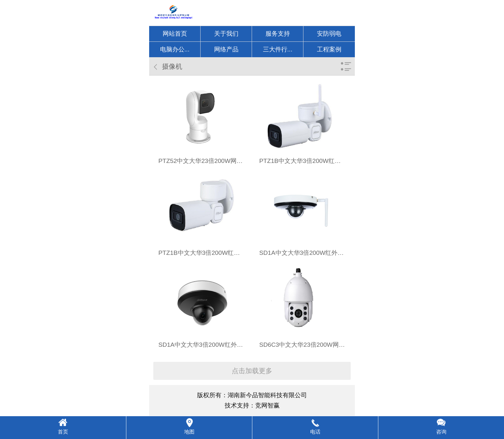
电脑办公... (175, 49)
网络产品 (226, 49)
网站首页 (175, 34)
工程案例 (329, 49)
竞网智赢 (267, 405)
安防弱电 (329, 34)
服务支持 (278, 34)
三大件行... (278, 49)
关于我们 (226, 34)
